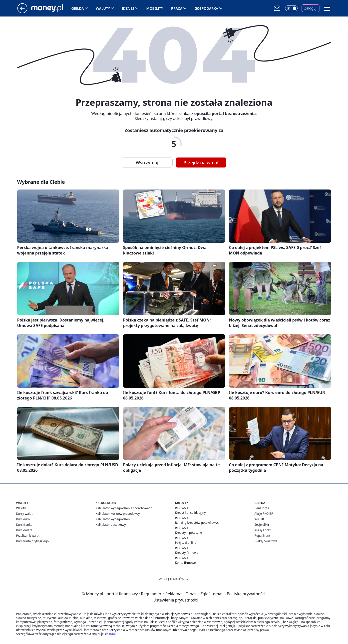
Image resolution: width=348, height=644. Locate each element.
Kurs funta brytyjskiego (32, 541)
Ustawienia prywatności (174, 600)
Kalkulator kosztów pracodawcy (118, 514)
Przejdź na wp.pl (201, 162)
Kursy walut (24, 514)
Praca (177, 8)
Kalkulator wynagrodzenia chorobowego (124, 508)
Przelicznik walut (28, 536)
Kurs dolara (24, 530)
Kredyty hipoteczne (189, 533)
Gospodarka (206, 8)
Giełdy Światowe (266, 541)
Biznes (128, 8)
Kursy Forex (263, 530)
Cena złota (262, 508)
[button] (327, 8)
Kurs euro (23, 519)
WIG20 (259, 519)
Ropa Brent (262, 536)
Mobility (155, 8)
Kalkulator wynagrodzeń (113, 519)
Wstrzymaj (147, 162)
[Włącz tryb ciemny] (291, 8)
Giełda (78, 8)
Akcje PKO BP (264, 514)
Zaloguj (310, 8)
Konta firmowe (185, 563)
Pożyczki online (186, 543)
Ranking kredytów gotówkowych (198, 523)
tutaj (112, 634)
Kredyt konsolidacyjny (190, 513)
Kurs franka (24, 525)
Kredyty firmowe (187, 553)
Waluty (103, 8)
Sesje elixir (262, 525)
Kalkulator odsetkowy (111, 525)
